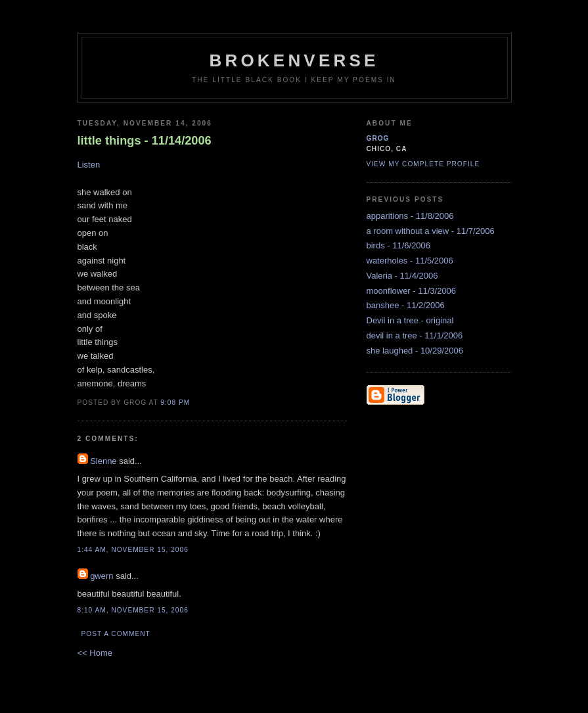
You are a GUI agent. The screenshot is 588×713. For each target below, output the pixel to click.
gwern (102, 576)
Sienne (103, 461)
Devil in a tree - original (410, 320)
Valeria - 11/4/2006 (402, 276)
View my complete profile (423, 164)
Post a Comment (116, 634)
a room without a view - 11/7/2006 (431, 231)
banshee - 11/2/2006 (406, 305)
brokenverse (294, 60)
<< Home (95, 653)
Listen (89, 165)
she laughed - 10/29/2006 (415, 351)
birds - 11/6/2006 (399, 245)
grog (378, 138)
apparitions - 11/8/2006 (410, 216)
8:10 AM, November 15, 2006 (133, 610)
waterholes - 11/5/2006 (410, 261)
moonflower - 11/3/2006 (412, 291)
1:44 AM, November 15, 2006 (133, 550)
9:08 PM (175, 402)
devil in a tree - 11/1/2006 (415, 335)
